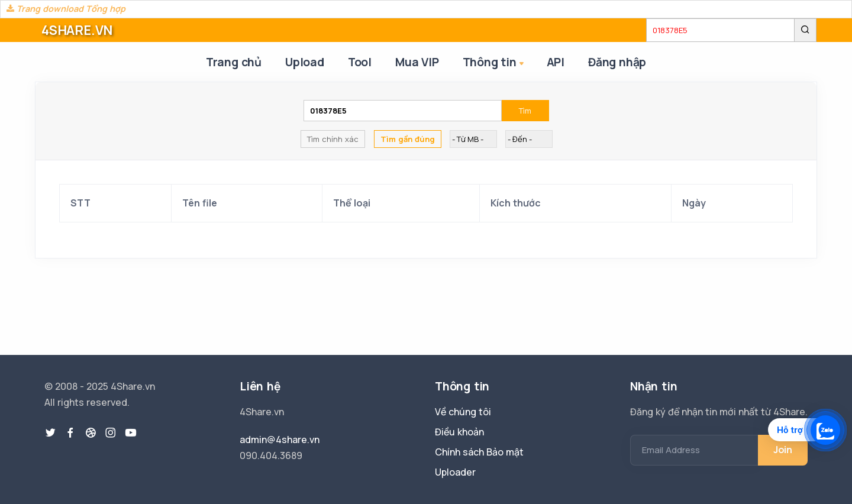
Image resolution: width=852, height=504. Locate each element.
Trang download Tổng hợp (66, 9)
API (556, 62)
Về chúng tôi (463, 412)
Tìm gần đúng (408, 139)
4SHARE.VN (77, 30)
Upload (305, 62)
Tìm (525, 111)
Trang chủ (234, 62)
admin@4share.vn (280, 440)
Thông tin (494, 63)
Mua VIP (417, 62)
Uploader (455, 472)
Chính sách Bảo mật (479, 452)
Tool (360, 62)
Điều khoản (459, 432)
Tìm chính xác (333, 139)
